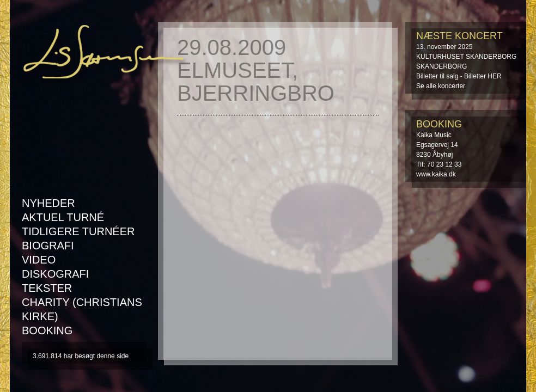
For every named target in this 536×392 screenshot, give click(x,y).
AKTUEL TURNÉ (63, 217)
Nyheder (48, 203)
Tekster (47, 288)
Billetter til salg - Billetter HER (459, 76)
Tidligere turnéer (78, 231)
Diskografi (55, 274)
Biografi (48, 246)
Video (39, 260)
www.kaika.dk (436, 174)
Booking (47, 330)
